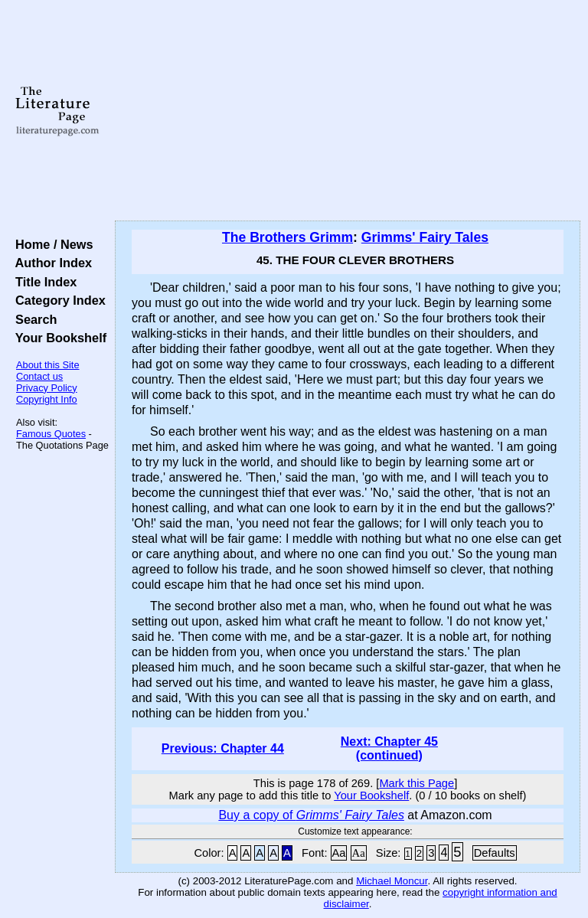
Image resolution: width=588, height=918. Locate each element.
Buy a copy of (311, 815)
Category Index (57, 300)
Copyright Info (47, 399)
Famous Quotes (51, 434)
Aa (339, 853)
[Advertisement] (348, 111)
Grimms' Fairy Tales (425, 237)
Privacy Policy (47, 388)
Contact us (39, 376)
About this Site (48, 365)
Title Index (42, 282)
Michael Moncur (392, 881)
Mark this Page (416, 783)
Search (33, 319)
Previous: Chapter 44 (223, 748)
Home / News (51, 244)
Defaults (495, 853)
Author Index (50, 263)
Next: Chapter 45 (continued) (389, 748)
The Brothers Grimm (287, 237)
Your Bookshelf (57, 338)
